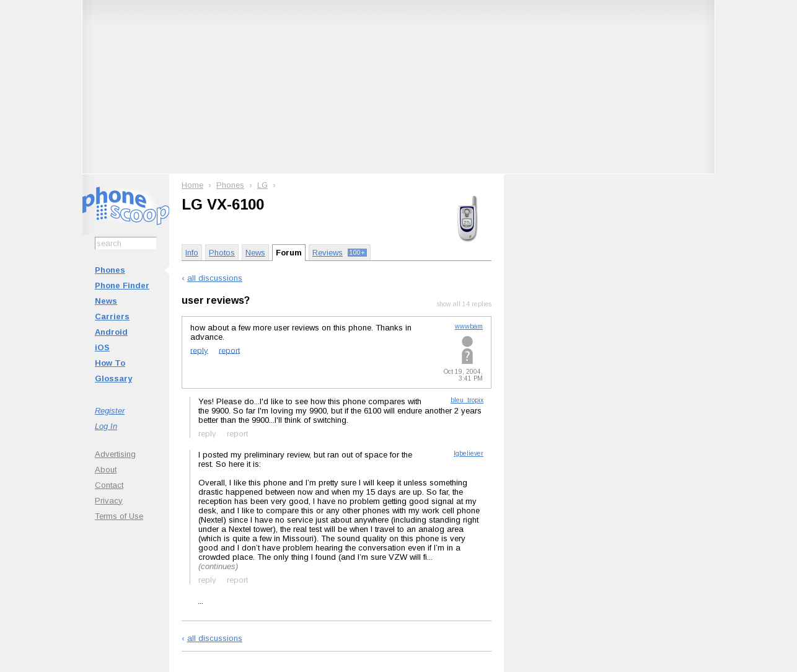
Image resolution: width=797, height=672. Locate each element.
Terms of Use (119, 516)
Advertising (115, 454)
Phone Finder (122, 285)
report (229, 350)
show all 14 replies (464, 304)
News (106, 301)
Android (111, 332)
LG (262, 185)
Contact (109, 485)
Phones (110, 270)
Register (110, 411)
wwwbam (469, 326)
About (106, 470)
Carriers (112, 316)
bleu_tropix (467, 400)
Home (192, 185)
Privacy (109, 501)
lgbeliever (469, 453)
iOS (102, 347)
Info (192, 253)
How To (110, 363)
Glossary (113, 378)
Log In (106, 426)
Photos (222, 253)
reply (199, 350)
